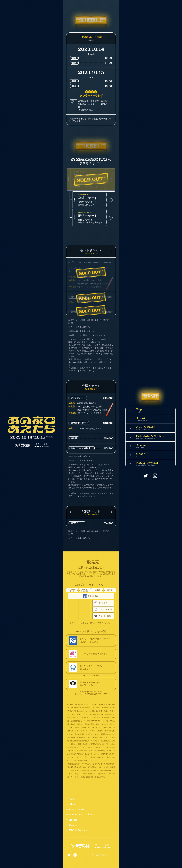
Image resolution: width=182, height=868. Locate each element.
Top (72, 799)
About (73, 804)
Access (73, 820)
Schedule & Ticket (81, 815)
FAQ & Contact (78, 830)
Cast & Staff (77, 809)
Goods (73, 825)
